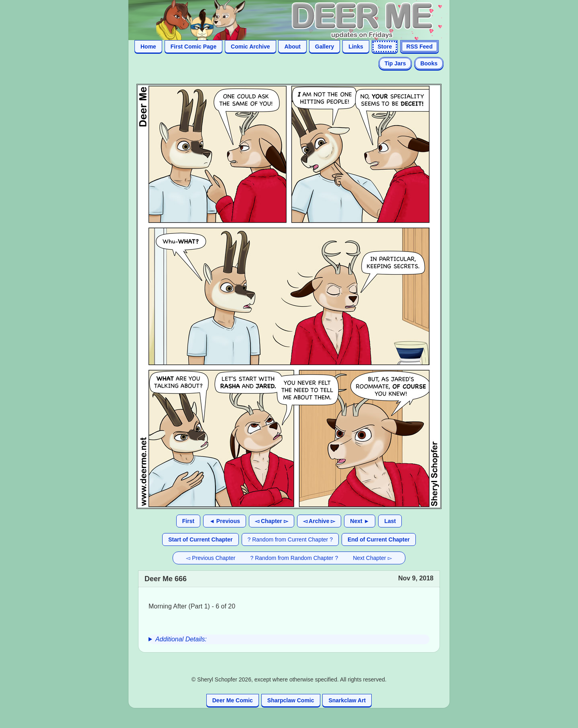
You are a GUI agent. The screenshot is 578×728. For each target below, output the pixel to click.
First (188, 521)
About (292, 47)
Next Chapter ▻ (372, 558)
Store (385, 47)
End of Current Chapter (379, 539)
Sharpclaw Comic (291, 700)
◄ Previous (225, 521)
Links (356, 47)
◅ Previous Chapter (211, 558)
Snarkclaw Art (347, 700)
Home (148, 47)
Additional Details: (181, 639)
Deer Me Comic (233, 700)
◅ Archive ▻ (319, 521)
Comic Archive (250, 47)
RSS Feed (419, 47)
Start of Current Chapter (200, 539)
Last (390, 521)
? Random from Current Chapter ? (290, 539)
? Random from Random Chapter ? (294, 558)
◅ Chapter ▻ (272, 521)
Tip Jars (395, 63)
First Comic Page (193, 47)
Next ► (360, 521)
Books (429, 63)
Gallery (325, 47)
